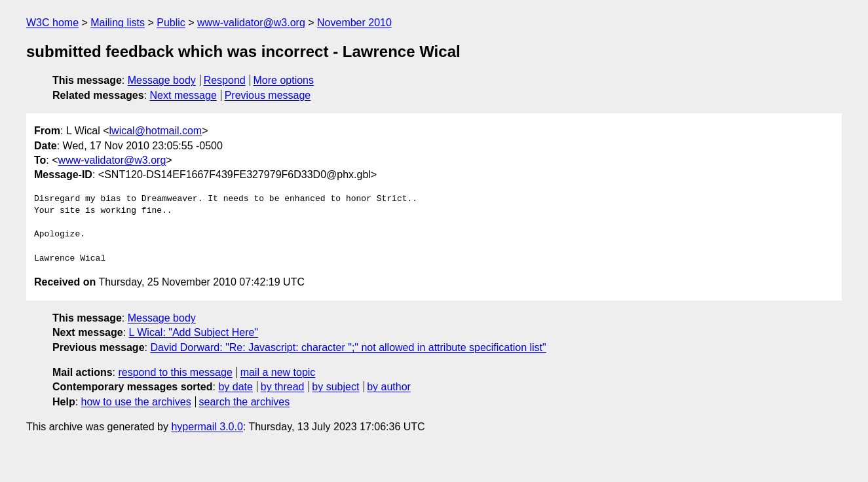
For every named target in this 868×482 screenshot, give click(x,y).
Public (171, 23)
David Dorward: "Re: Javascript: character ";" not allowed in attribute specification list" (348, 347)
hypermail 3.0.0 (207, 427)
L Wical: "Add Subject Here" (194, 332)
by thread (283, 387)
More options (284, 80)
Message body (162, 80)
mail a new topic (278, 372)
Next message (183, 95)
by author (389, 387)
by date (235, 387)
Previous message (268, 95)
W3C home (52, 23)
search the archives (245, 402)
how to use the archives (136, 402)
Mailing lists (118, 23)
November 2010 (354, 23)
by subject (335, 387)
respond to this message (175, 372)
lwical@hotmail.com (156, 131)
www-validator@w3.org (251, 23)
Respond (225, 80)
